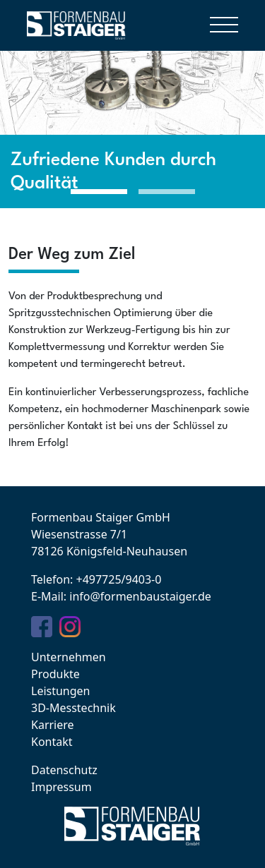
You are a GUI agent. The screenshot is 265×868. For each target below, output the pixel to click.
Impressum (61, 787)
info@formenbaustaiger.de (140, 596)
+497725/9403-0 (118, 579)
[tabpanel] (132, 111)
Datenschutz (64, 770)
